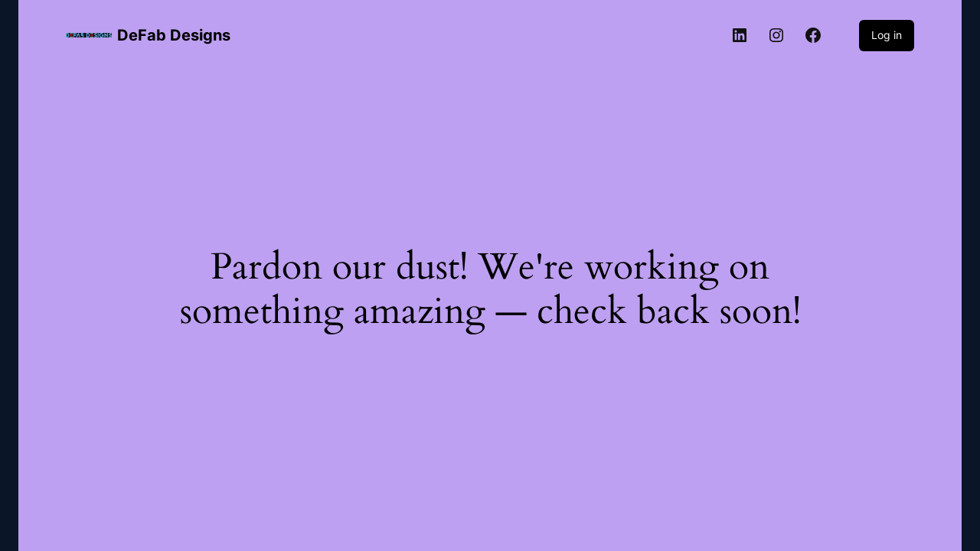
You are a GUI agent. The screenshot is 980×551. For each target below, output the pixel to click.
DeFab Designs (174, 35)
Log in (887, 35)
